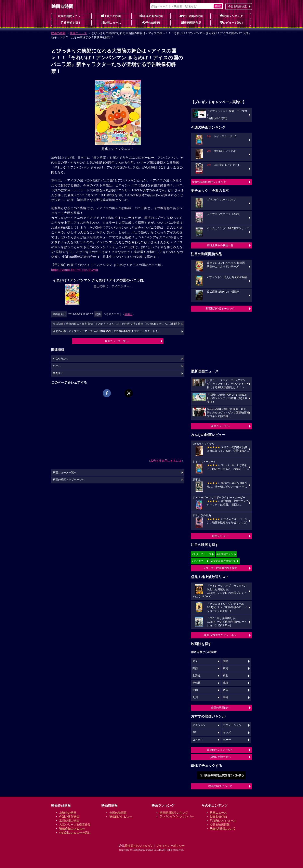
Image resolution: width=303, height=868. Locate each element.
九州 (195, 697)
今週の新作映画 (151, 16)
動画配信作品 (191, 23)
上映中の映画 (111, 16)
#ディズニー (199, 561)
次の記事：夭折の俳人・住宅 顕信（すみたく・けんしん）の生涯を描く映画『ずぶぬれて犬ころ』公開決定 (117, 324)
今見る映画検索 (238, 6)
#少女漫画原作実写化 (224, 561)
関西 (195, 668)
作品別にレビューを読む (75, 832)
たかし (57, 366)
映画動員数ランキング (174, 813)
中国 (195, 690)
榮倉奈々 (58, 373)
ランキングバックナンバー (177, 816)
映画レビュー (220, 536)
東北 (226, 676)
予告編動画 (151, 23)
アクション (199, 725)
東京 (195, 661)
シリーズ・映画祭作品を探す (220, 568)
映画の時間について (220, 786)
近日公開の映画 (191, 16)
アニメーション (232, 725)
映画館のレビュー (121, 816)
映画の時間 (58, 33)
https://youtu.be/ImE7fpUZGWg (75, 270)
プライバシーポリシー (170, 846)
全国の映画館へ (220, 708)
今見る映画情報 (220, 825)
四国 (226, 690)
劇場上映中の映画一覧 (220, 245)
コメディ (198, 740)
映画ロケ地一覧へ (220, 757)
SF (194, 732)
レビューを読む (231, 23)
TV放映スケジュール (223, 820)
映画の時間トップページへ (69, 480)
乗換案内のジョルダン (139, 846)
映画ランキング (231, 16)
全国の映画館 (118, 813)
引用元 (128, 314)
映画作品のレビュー (72, 828)
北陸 (226, 683)
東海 (226, 668)
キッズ (227, 732)
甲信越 (196, 683)
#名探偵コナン (225, 554)
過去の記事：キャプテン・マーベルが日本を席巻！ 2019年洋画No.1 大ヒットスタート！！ (107, 331)
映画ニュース (111, 23)
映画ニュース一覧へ (117, 341)
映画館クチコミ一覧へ (220, 750)
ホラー (227, 740)
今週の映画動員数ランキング (209, 182)
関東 (226, 661)
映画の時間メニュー (71, 16)
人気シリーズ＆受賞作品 (75, 825)
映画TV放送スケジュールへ (220, 635)
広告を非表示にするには (166, 461)
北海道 (196, 676)
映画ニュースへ (220, 426)
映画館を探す (71, 23)
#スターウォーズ (202, 554)
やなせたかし (61, 359)
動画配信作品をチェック (220, 309)
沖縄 (226, 697)
